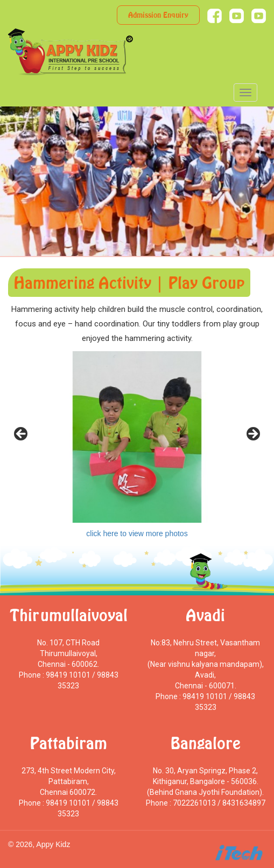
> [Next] (252, 435)
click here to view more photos (137, 533)
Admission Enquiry (158, 15)
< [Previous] (22, 435)
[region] (137, 437)
